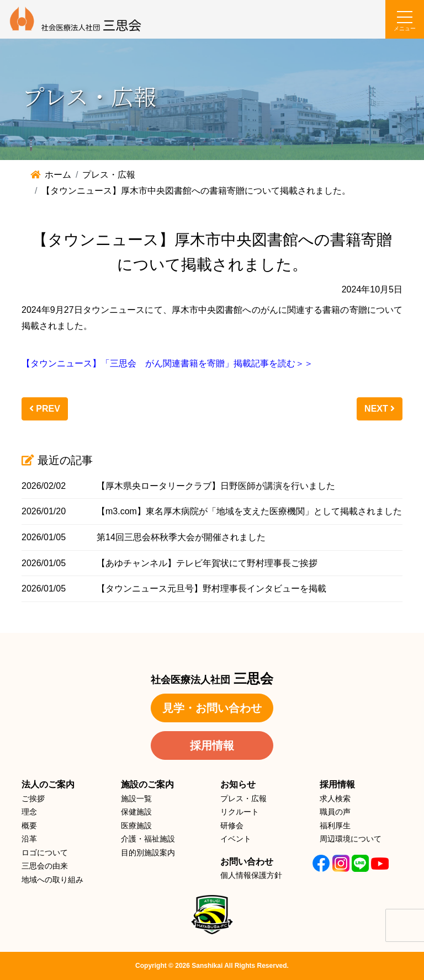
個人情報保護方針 (251, 875)
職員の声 (335, 812)
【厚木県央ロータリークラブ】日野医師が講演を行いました (216, 486)
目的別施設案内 (148, 853)
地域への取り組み (52, 880)
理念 (29, 812)
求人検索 (335, 798)
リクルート (240, 812)
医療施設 (136, 825)
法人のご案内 (48, 784)
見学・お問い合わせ (212, 708)
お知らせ (238, 784)
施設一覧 (136, 798)
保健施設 (136, 812)
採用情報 (212, 745)
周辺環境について (351, 839)
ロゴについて (45, 853)
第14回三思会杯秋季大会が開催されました (181, 537)
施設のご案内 (147, 784)
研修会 (232, 825)
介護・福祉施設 (148, 839)
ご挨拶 (33, 798)
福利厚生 (335, 825)
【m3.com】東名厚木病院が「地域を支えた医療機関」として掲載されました (249, 511)
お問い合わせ (247, 862)
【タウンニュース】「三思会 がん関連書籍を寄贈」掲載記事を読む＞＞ (167, 363)
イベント (236, 839)
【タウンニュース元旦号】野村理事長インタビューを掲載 (211, 588)
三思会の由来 (45, 866)
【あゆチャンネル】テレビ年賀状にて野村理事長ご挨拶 (207, 563)
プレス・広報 (243, 798)
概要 (29, 825)
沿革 (29, 839)
